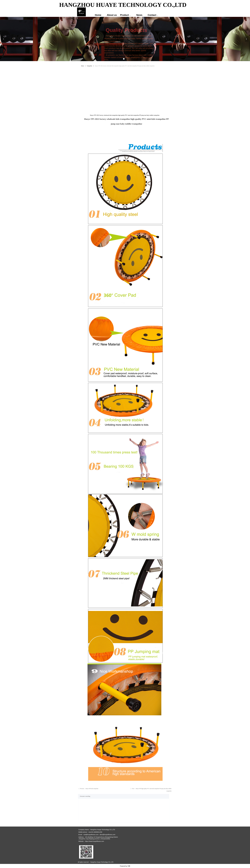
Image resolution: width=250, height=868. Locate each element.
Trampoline (89, 66)
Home (82, 66)
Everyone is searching (85, 796)
